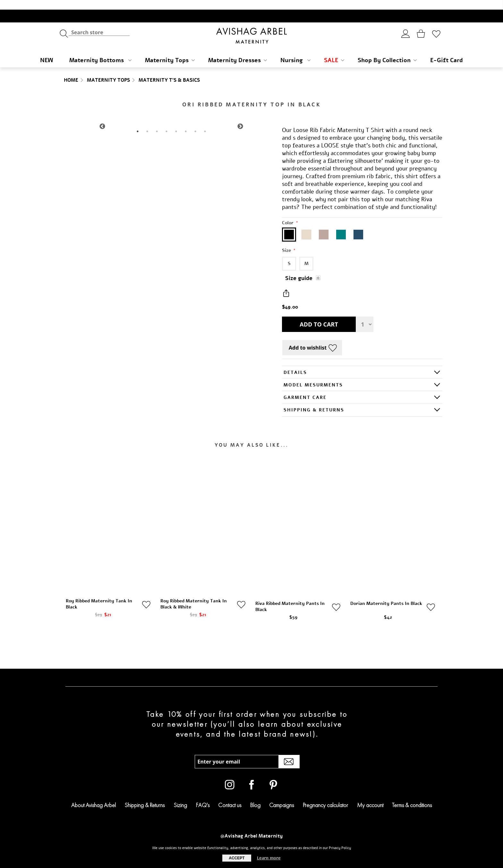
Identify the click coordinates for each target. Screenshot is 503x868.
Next (240, 117)
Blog (255, 795)
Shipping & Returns (145, 795)
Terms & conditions (412, 795)
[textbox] (99, 23)
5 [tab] (176, 122)
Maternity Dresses (238, 51)
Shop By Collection (387, 51)
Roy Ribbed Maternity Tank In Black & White (194, 594)
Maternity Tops (170, 51)
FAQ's (203, 795)
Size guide (299, 269)
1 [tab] (138, 122)
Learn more (269, 858)
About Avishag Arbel (94, 795)
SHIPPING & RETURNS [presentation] (314, 400)
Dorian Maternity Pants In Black (386, 594)
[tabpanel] (171, 117)
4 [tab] (166, 122)
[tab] (362, 363)
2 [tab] (147, 122)
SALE (334, 51)
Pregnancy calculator (325, 795)
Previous (102, 117)
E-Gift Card (447, 51)
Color (288, 213)
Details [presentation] (295, 363)
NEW (47, 51)
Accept (237, 858)
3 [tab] (157, 122)
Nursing (295, 51)
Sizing (180, 795)
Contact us (230, 795)
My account (370, 795)
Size (287, 241)
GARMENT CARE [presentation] (305, 388)
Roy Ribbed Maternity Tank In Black (99, 594)
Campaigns (281, 795)
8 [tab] (205, 122)
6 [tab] (186, 122)
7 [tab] (195, 122)
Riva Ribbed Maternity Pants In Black (290, 597)
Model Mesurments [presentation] (313, 375)
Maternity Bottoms (100, 51)
